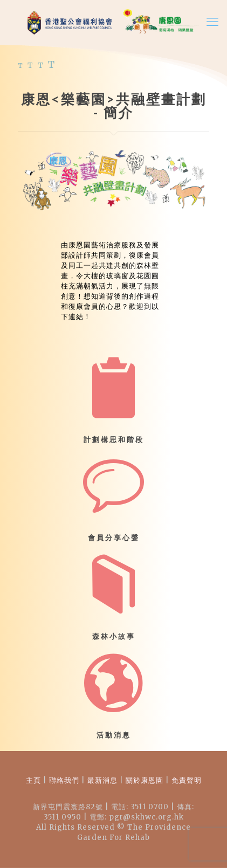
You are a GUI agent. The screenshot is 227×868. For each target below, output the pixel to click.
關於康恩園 (145, 780)
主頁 (33, 780)
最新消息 (102, 780)
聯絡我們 (64, 780)
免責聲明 (185, 780)
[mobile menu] (212, 22)
